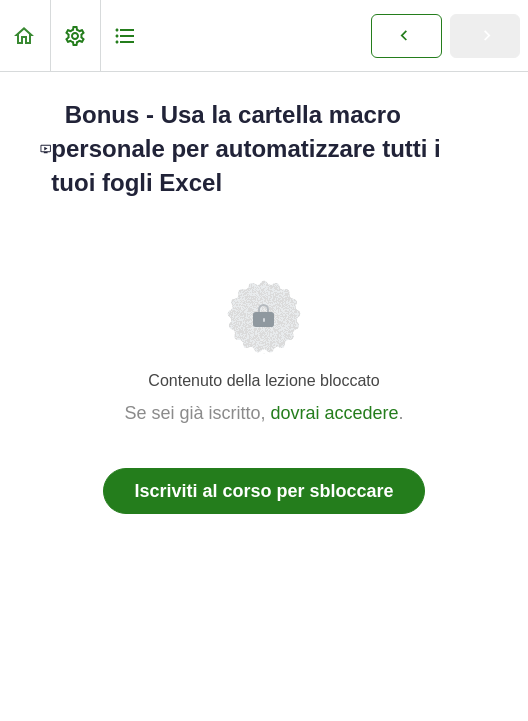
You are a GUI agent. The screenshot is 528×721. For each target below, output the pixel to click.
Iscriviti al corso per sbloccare (263, 491)
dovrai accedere (334, 413)
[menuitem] (75, 35)
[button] (25, 35)
